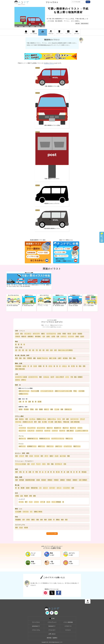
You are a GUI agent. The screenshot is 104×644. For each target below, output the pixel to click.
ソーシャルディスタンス (47, 391)
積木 (42, 456)
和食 (20, 358)
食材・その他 (53, 358)
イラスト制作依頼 (33, 32)
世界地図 (22, 480)
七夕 (44, 336)
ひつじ (50, 366)
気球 (73, 488)
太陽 (30, 472)
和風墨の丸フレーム (45, 439)
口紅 (28, 464)
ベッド (31, 502)
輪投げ (51, 456)
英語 (39, 422)
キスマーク (47, 431)
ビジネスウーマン (33, 377)
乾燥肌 (41, 409)
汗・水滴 (51, 422)
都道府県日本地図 (30, 480)
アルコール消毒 (35, 391)
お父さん (18, 380)
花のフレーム (22, 439)
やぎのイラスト (49, 63)
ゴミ (31, 512)
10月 (47, 350)
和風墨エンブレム (41, 419)
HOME (26, 32)
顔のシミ (47, 409)
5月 (30, 350)
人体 (20, 402)
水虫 (36, 409)
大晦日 (77, 336)
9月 (44, 350)
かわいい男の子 (60, 377)
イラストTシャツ (59, 32)
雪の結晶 (84, 472)
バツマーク (55, 431)
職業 (40, 377)
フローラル (18, 422)
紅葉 (58, 336)
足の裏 (40, 402)
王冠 (65, 464)
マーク (20, 425)
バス (40, 488)
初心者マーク (58, 428)
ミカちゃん (46, 377)
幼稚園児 (80, 377)
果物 (74, 358)
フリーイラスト (52, 2)
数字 (35, 422)
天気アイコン (50, 446)
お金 (22, 496)
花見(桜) (80, 334)
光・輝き (44, 422)
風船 (68, 456)
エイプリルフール (51, 334)
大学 (23, 520)
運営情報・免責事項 (52, 638)
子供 (72, 377)
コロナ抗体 (81, 391)
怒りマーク (73, 428)
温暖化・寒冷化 (38, 512)
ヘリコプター (66, 488)
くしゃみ (57, 409)
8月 (40, 350)
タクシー (45, 488)
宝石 (48, 464)
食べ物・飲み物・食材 (22, 355)
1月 (16, 350)
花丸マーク (50, 428)
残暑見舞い (31, 336)
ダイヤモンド (58, 464)
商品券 (26, 496)
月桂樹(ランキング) (28, 422)
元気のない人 (68, 409)
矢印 (64, 419)
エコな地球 (18, 512)
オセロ (31, 456)
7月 (37, 350)
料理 (16, 358)
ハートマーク (22, 428)
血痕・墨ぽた (58, 422)
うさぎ (35, 366)
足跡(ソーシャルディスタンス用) (63, 391)
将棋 (27, 456)
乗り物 (17, 485)
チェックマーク (31, 428)
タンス (48, 502)
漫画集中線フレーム (33, 439)
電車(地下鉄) (34, 488)
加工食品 (65, 358)
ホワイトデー (36, 334)
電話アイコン (77, 446)
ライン (59, 419)
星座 (16, 528)
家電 (31, 496)
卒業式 (64, 334)
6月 (33, 350)
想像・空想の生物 (20, 369)
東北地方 (44, 480)
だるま (21, 528)
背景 (27, 419)
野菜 (70, 358)
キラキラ (80, 428)
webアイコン (22, 446)
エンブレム (32, 419)
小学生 (28, 520)
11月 (51, 350)
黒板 (38, 520)
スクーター (52, 488)
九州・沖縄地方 (83, 480)
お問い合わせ (77, 32)
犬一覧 (73, 366)
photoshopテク (36, 626)
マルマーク (62, 431)
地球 (16, 472)
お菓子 (60, 358)
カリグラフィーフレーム (58, 439)
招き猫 (26, 528)
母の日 (69, 334)
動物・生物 (19, 363)
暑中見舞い (38, 336)
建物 (34, 496)
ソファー (36, 502)
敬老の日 (24, 336)
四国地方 (75, 480)
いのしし (64, 366)
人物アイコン (59, 446)
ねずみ (24, 366)
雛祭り (43, 334)
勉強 (62, 520)
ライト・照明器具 (56, 502)
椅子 (26, 502)
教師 (45, 520)
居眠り (33, 520)
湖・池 (58, 472)
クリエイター (52, 630)
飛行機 (23, 488)
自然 (16, 469)
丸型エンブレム (52, 419)
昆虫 (80, 366)
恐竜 (84, 366)
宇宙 (37, 472)
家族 (75, 377)
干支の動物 (18, 366)
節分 (22, 334)
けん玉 (57, 456)
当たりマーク (22, 431)
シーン (67, 377)
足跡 (16, 419)
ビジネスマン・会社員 (21, 377)
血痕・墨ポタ (70, 431)
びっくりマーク (41, 428)
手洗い (75, 391)
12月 (55, 350)
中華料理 (29, 358)
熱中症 (21, 409)
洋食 (24, 358)
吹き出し (22, 419)
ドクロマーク (39, 431)
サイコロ (37, 456)
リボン (44, 464)
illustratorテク (52, 626)
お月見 (53, 336)
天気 (20, 472)
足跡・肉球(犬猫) (75, 422)
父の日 (74, 334)
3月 (23, 350)
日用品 (17, 496)
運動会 (58, 520)
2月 (20, 350)
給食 (41, 520)
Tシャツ (38, 464)
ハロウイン (63, 336)
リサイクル (26, 512)
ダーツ (46, 456)
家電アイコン (42, 446)
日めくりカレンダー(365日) (65, 350)
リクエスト (68, 630)
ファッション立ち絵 (21, 464)
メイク (33, 464)
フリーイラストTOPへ (52, 533)
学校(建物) (18, 520)
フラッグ (82, 419)
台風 (68, 472)
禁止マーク (66, 428)
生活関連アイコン (32, 446)
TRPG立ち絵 (51, 32)
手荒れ (32, 409)
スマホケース (68, 626)
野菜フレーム (69, 439)
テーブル (21, 502)
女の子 (52, 377)
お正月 (17, 334)
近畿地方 (62, 480)
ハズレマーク (31, 431)
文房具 (50, 520)
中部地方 (56, 480)
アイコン (21, 444)
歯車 (68, 419)
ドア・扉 (43, 502)
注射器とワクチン (23, 394)
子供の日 (18, 336)
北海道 (38, 480)
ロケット (59, 488)
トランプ (22, 456)
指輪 (52, 464)
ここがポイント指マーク (82, 431)
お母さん (24, 380)
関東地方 (50, 480)
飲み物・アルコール (42, 358)
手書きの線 (66, 422)
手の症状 (26, 409)
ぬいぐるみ (63, 456)
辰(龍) (40, 366)
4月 (26, 350)
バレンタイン (28, 334)
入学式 (59, 334)
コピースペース (74, 419)
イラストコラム (68, 32)
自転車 (28, 488)
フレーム (21, 436)
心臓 (29, 402)
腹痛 (52, 409)
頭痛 (62, 409)
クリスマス (71, 336)
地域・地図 (19, 477)
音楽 (16, 456)
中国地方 (69, 480)
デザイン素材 (19, 416)
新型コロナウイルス (24, 391)
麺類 (34, 358)
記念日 (82, 336)
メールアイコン (68, 446)
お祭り (48, 336)
